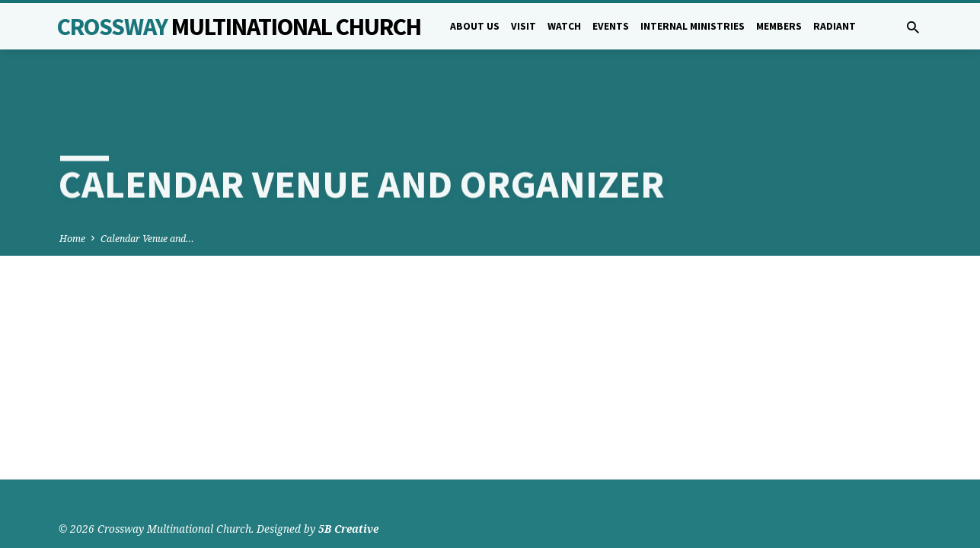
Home (72, 189)
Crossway (239, 27)
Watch (564, 26)
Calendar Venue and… (147, 189)
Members (779, 26)
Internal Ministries (693, 26)
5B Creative (348, 498)
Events (611, 26)
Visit (524, 26)
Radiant (835, 26)
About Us (475, 26)
